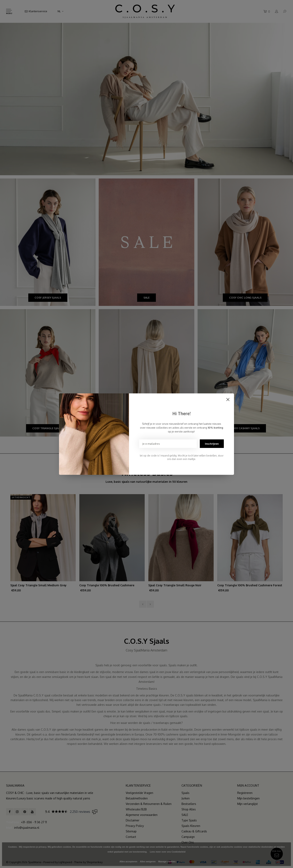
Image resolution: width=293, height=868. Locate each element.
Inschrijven (212, 444)
